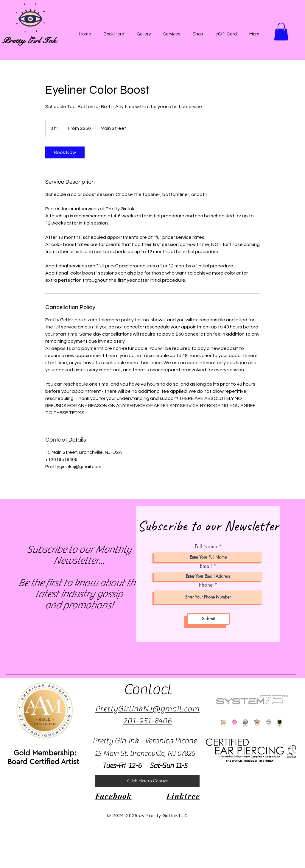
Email (206, 566)
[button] (281, 32)
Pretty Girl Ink (29, 41)
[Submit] (208, 619)
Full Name (206, 547)
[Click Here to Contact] (147, 781)
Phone (206, 585)
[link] (65, 152)
